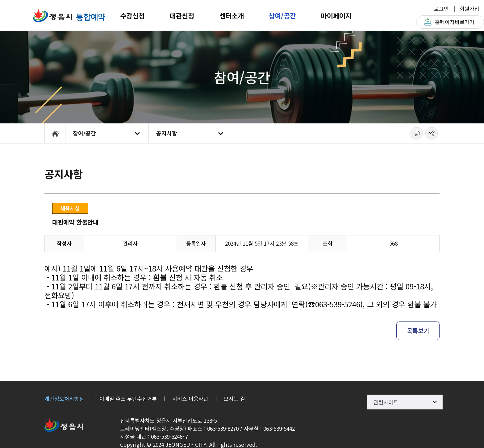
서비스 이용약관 (190, 398)
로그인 (441, 8)
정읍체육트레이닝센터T (69, 15)
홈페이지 (455, 22)
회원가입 (469, 8)
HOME (55, 133)
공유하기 (432, 133)
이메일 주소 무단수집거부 (128, 398)
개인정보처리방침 (64, 398)
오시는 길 (234, 398)
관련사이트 (386, 402)
